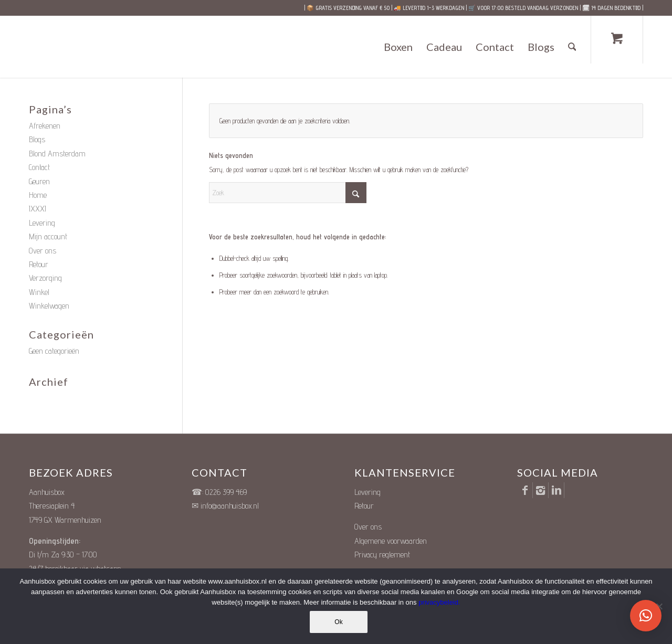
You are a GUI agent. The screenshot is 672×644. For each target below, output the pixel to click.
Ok (338, 622)
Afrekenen (45, 126)
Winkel (39, 292)
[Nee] (659, 606)
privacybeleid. (439, 602)
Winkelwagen (49, 306)
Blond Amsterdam (57, 154)
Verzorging (45, 278)
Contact (39, 167)
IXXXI (38, 209)
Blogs (37, 139)
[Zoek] (572, 47)
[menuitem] (398, 47)
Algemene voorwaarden (391, 541)
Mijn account (48, 236)
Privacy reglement (382, 555)
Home (38, 195)
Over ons (43, 251)
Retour (39, 264)
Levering (42, 223)
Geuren (39, 181)
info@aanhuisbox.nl (230, 506)
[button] (646, 616)
